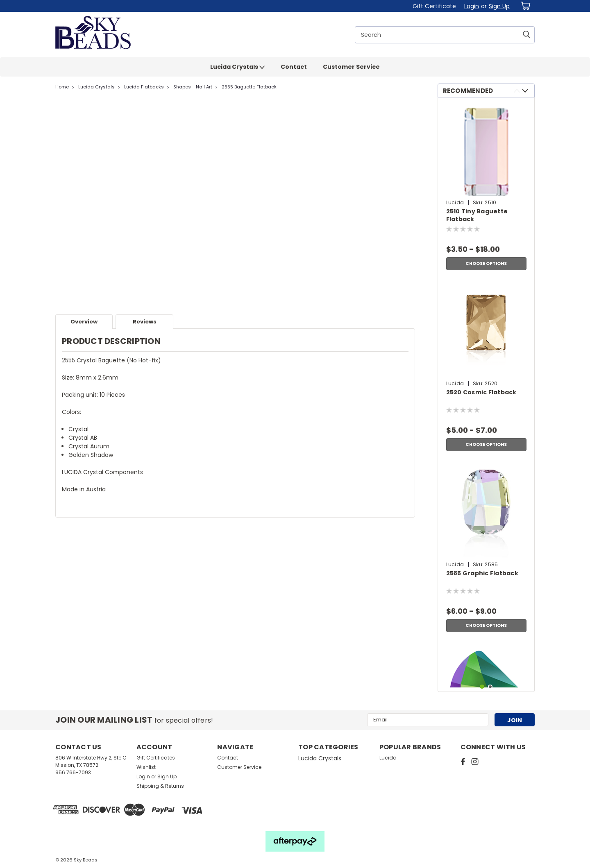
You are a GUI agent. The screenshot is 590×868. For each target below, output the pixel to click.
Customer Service (351, 67)
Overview (84, 322)
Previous (517, 91)
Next (525, 91)
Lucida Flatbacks (144, 87)
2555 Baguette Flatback (249, 87)
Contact (294, 67)
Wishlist (146, 767)
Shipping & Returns (160, 786)
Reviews (145, 322)
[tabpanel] (486, 189)
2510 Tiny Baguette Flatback (477, 215)
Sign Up (499, 6)
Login (472, 6)
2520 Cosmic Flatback (481, 392)
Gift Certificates (156, 758)
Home (62, 87)
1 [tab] (482, 687)
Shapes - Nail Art (193, 87)
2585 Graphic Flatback (482, 573)
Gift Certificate (434, 6)
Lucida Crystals (237, 67)
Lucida (388, 758)
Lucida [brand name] (455, 202)
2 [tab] (490, 687)
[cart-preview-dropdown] (524, 6)
